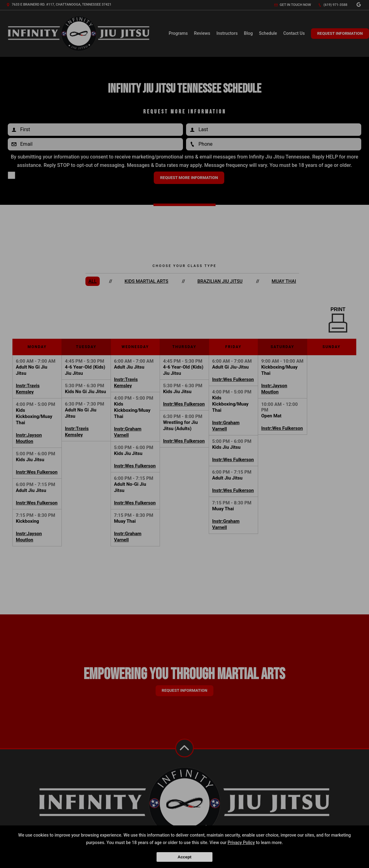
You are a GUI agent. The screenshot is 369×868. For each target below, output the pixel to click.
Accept (184, 857)
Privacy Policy (241, 843)
